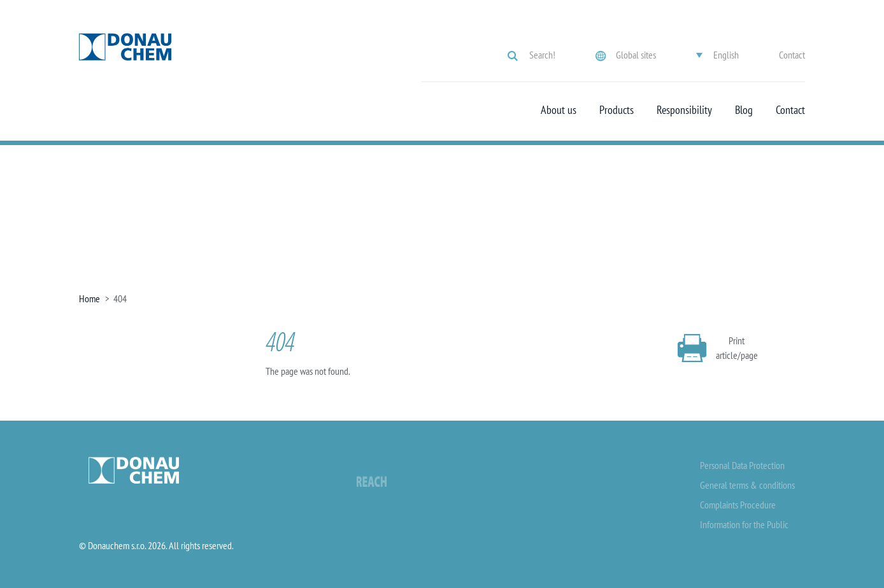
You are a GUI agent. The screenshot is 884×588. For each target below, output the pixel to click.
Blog (744, 110)
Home (89, 298)
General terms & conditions (747, 485)
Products (617, 110)
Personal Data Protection (742, 465)
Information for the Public (744, 524)
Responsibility (684, 110)
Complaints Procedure (738, 505)
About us (559, 110)
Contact (792, 55)
